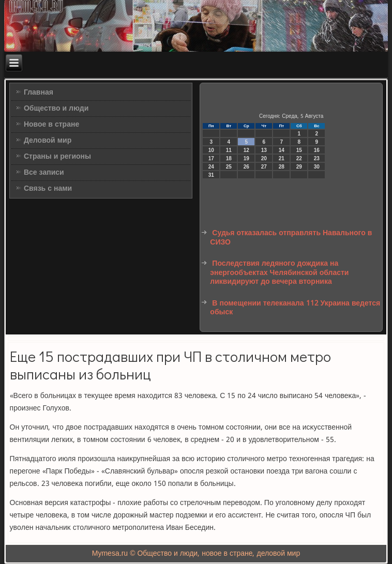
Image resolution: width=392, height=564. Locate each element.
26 (246, 167)
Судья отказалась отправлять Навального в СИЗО (291, 238)
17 (211, 158)
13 (264, 150)
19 (246, 158)
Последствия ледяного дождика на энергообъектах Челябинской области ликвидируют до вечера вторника (279, 273)
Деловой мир (48, 141)
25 (229, 167)
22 (299, 158)
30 (317, 167)
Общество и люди (56, 109)
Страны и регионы (57, 157)
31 (211, 175)
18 (229, 158)
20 (264, 158)
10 (211, 150)
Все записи (44, 173)
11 (229, 150)
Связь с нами (48, 189)
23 (317, 158)
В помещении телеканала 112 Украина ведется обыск (295, 308)
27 (264, 167)
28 (282, 167)
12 (246, 150)
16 (317, 150)
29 (299, 167)
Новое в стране (51, 125)
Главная (39, 93)
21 (282, 158)
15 (299, 150)
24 (211, 167)
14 (282, 150)
